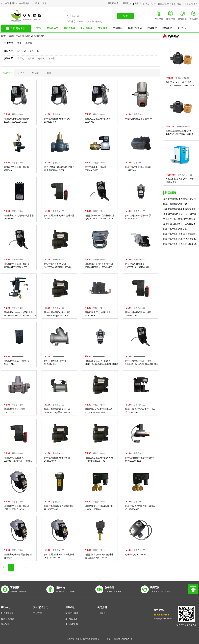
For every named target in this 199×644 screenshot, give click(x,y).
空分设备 (103, 28)
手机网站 (192, 4)
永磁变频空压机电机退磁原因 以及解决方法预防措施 (181, 209)
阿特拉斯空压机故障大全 (175, 229)
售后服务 (89, 22)
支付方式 (37, 613)
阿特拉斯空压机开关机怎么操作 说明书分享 (181, 244)
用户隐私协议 (72, 624)
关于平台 (182, 28)
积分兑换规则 (7, 613)
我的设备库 (115, 3)
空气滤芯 (71, 22)
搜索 (125, 16)
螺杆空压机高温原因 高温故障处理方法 (181, 199)
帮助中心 (6, 607)
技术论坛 (152, 28)
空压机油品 (52, 28)
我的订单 (127, 3)
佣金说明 (5, 624)
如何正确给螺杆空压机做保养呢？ (179, 224)
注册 (45, 3)
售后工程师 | (166, 4)
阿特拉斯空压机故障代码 (175, 204)
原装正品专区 (135, 28)
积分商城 (167, 28)
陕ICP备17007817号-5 (123, 639)
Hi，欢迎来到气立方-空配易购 (15, 3)
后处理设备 (87, 28)
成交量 (35, 73)
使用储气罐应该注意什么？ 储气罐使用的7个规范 (181, 214)
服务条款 (70, 607)
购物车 (138, 3)
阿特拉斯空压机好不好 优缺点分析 (180, 239)
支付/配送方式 (40, 607)
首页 (39, 28)
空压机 (80, 22)
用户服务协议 (72, 619)
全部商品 (71, 16)
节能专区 (118, 28)
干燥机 (99, 22)
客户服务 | (180, 4)
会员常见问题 (7, 619)
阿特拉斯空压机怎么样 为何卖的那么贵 (181, 234)
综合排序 (8, 73)
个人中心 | (151, 4)
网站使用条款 (72, 613)
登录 (38, 3)
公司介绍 (102, 607)
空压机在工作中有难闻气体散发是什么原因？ (181, 219)
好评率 (22, 73)
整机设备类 (70, 28)
